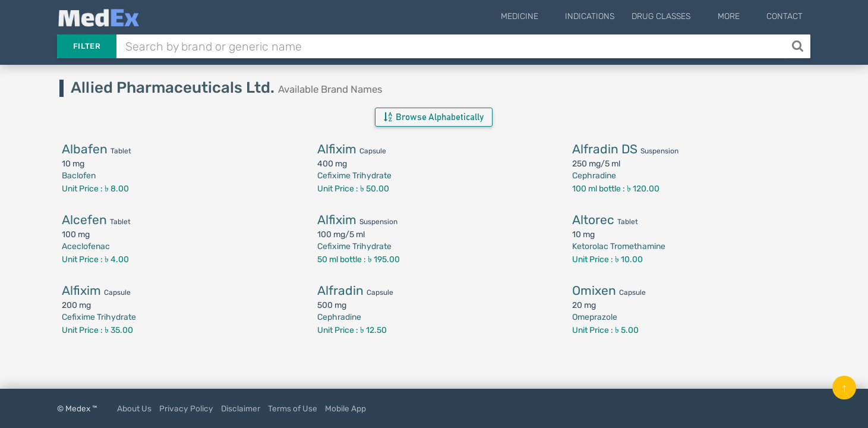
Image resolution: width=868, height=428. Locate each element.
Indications (609, 16)
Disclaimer (241, 408)
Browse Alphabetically (434, 117)
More (738, 16)
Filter (87, 46)
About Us (134, 408)
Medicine (549, 16)
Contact (785, 16)
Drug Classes (681, 16)
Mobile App (345, 408)
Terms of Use (293, 408)
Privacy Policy (186, 408)
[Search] (799, 46)
